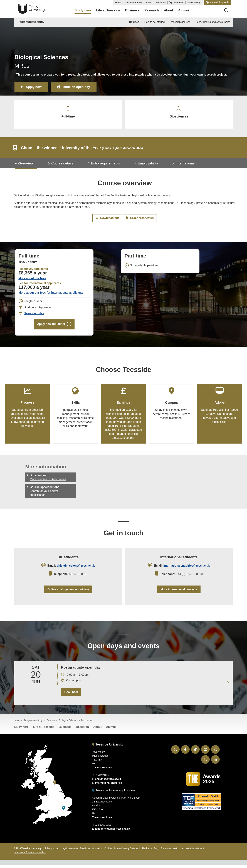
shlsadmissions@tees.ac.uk (76, 568)
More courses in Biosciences (48, 481)
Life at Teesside (44, 730)
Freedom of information (91, 851)
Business (65, 730)
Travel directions (102, 771)
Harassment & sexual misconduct (30, 855)
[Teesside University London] (64, 811)
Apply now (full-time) (51, 326)
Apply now (34, 87)
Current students (134, 3)
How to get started (155, 22)
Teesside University (31, 9)
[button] (218, 2)
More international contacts (179, 592)
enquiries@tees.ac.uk (108, 782)
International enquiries (108, 786)
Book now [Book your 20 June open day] (71, 695)
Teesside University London (113, 793)
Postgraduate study (31, 22)
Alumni (111, 730)
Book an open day (78, 87)
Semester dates (34, 315)
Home (118, 3)
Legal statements (70, 851)
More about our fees (32, 280)
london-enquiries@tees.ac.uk (113, 832)
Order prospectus (140, 219)
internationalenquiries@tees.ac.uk (187, 568)
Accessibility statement (193, 851)
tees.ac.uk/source (123, 440)
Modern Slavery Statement (127, 851)
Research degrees (180, 22)
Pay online (178, 3)
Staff (148, 3)
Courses (134, 22)
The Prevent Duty (150, 851)
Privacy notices (52, 851)
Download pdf (107, 219)
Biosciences (179, 113)
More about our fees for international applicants (51, 294)
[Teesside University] (55, 786)
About (97, 730)
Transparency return (170, 851)
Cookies (108, 851)
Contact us (160, 3)
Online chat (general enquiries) (68, 592)
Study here (21, 730)
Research (82, 730)
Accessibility (194, 3)
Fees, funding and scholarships (213, 22)
